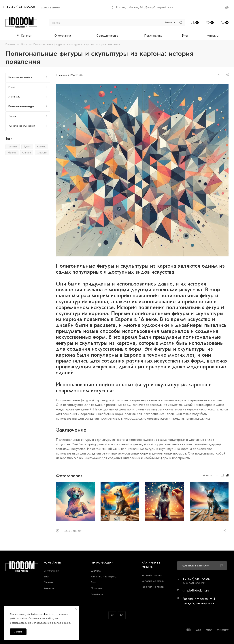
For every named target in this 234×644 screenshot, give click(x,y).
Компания (52, 563)
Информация (102, 563)
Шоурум (96, 571)
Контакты (49, 588)
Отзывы (48, 582)
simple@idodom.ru (196, 590)
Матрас (12, 153)
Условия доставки (153, 581)
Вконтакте (112, 615)
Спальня (42, 153)
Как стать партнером (104, 576)
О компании (51, 571)
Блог (47, 576)
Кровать (42, 147)
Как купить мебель (151, 565)
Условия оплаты (152, 575)
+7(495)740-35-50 (21, 7)
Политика (97, 588)
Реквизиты (97, 594)
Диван (27, 147)
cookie (44, 614)
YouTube (122, 615)
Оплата (27, 153)
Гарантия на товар (153, 587)
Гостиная (13, 147)
